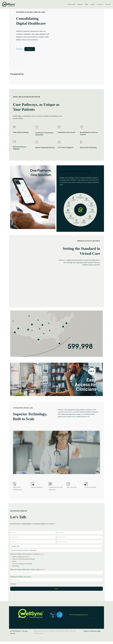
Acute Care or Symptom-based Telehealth (22, 564)
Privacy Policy (38, 631)
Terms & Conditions (48, 631)
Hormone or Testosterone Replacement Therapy (23, 559)
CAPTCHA (13, 584)
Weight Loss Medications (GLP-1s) (21, 557)
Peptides (14, 561)
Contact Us (30, 49)
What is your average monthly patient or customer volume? (27, 570)
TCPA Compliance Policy (62, 631)
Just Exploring (16, 566)
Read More (19, 49)
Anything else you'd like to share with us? (21, 577)
